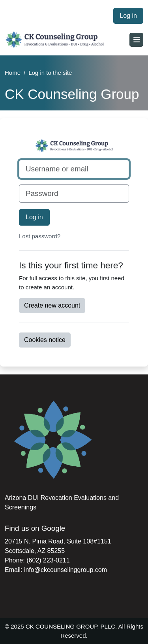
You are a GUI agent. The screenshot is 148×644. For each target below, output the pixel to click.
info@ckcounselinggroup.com (66, 570)
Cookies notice (45, 340)
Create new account (52, 305)
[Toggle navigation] (136, 40)
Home (13, 73)
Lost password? (40, 236)
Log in (128, 16)
